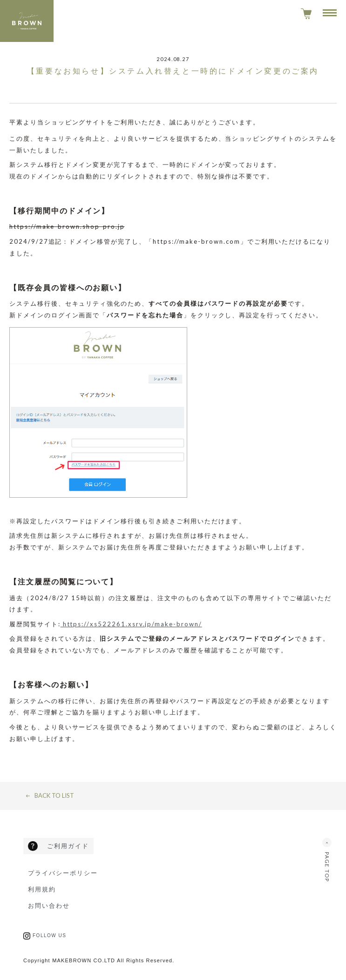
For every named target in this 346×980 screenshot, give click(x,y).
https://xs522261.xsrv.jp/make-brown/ (131, 624)
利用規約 (42, 889)
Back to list (54, 796)
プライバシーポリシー (63, 873)
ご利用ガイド (68, 846)
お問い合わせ (49, 905)
